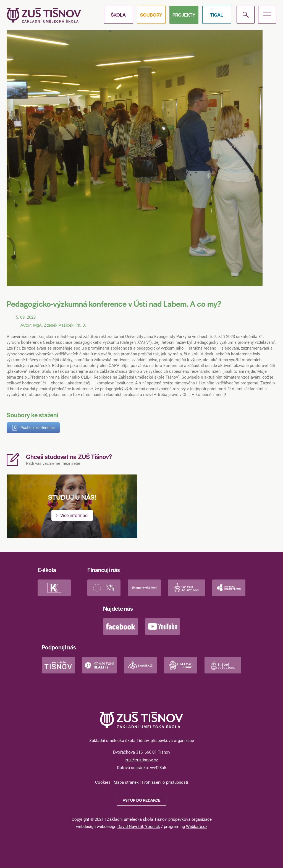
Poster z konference (37, 427)
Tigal (217, 15)
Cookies (103, 782)
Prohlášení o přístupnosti (165, 782)
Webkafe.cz (197, 826)
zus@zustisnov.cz (141, 760)
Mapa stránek (126, 782)
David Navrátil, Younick (139, 826)
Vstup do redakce (142, 800)
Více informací (74, 515)
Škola (118, 15)
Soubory (151, 15)
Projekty (184, 15)
